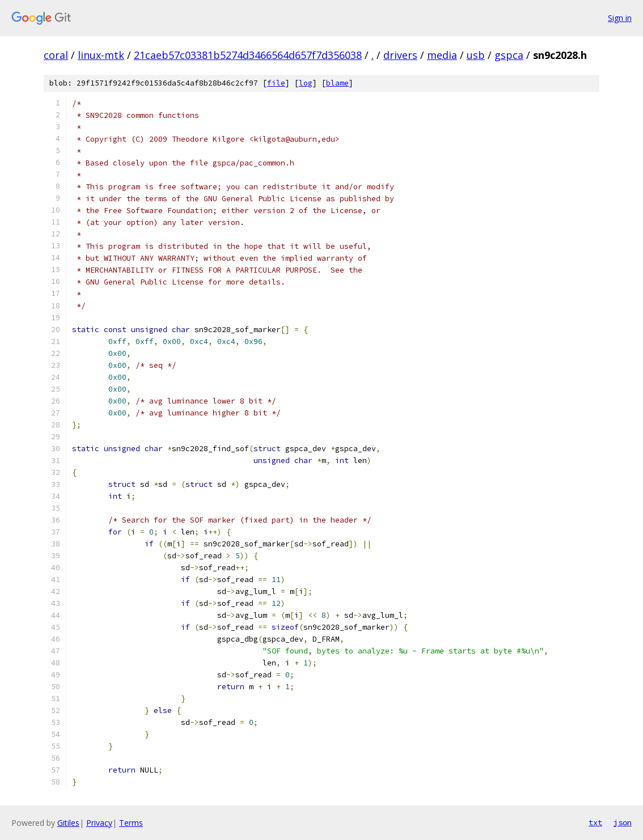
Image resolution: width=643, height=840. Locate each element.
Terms (131, 823)
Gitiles (68, 823)
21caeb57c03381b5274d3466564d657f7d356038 (248, 55)
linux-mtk (101, 55)
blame (337, 83)
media (442, 55)
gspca (509, 55)
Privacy (99, 823)
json (623, 822)
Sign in (620, 18)
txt (595, 822)
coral (56, 55)
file (276, 83)
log (306, 83)
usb (476, 55)
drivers (400, 55)
